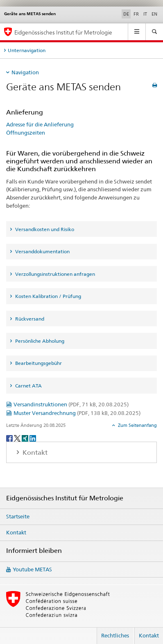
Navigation (25, 72)
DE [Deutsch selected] (126, 14)
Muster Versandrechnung (77, 413)
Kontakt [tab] (34, 453)
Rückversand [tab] (29, 319)
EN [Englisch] (154, 14)
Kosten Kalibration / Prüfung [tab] (48, 296)
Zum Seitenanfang (137, 425)
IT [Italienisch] (145, 14)
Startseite (18, 516)
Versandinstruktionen (71, 404)
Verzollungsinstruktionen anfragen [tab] (54, 274)
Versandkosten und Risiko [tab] (44, 229)
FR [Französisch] (136, 14)
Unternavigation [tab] (27, 50)
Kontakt (16, 532)
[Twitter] (18, 438)
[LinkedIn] (33, 438)
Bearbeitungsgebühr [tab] (38, 363)
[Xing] (26, 438)
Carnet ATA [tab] (28, 386)
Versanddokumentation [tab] (42, 251)
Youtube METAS (32, 569)
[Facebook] (10, 438)
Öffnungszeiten (26, 133)
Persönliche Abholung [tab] (39, 341)
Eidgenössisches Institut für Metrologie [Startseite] (63, 32)
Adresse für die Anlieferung (40, 124)
